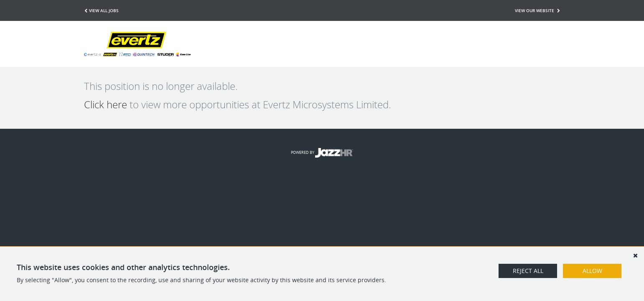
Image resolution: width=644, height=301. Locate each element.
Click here (106, 105)
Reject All (528, 271)
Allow (592, 271)
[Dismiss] (635, 255)
